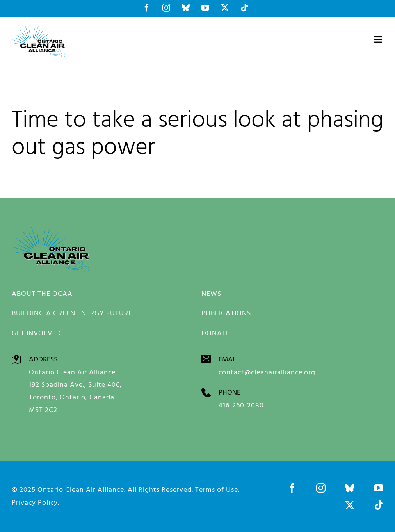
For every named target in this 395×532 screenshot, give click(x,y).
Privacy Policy (35, 502)
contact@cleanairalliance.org (267, 372)
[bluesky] (350, 488)
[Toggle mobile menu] (379, 39)
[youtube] (379, 488)
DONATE (216, 333)
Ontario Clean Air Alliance (81, 489)
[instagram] (321, 488)
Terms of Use (217, 489)
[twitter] (350, 505)
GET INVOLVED (36, 333)
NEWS (211, 293)
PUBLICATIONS (226, 313)
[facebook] (292, 488)
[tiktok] (379, 505)
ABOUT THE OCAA (42, 293)
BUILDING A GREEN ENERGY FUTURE (72, 313)
